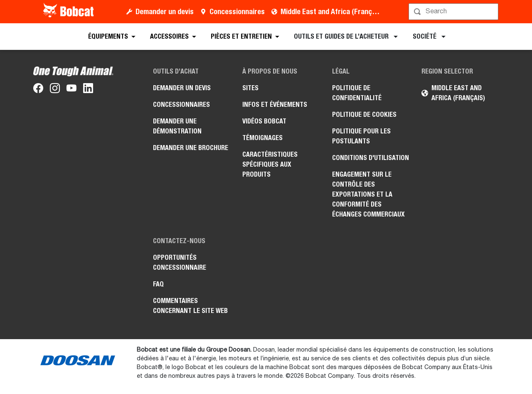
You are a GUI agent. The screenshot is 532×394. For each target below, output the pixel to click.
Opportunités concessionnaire (180, 262)
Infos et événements (275, 105)
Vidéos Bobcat (264, 121)
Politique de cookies (364, 115)
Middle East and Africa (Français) (332, 11)
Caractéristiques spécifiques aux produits (270, 164)
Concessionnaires (237, 11)
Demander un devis (165, 11)
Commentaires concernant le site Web (190, 306)
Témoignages (262, 138)
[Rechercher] (454, 12)
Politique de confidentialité (357, 93)
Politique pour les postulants (361, 136)
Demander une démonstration (177, 126)
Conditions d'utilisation (371, 158)
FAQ (158, 284)
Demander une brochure (191, 148)
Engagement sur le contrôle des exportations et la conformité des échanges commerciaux (368, 194)
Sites (250, 88)
